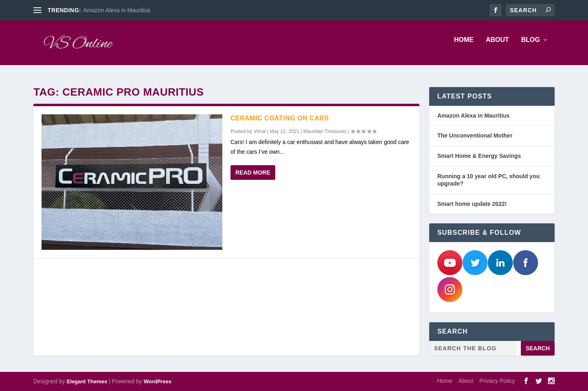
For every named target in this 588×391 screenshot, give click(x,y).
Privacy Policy (497, 381)
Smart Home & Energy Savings (479, 156)
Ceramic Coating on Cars (280, 118)
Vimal (260, 131)
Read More (253, 173)
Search (538, 348)
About (497, 46)
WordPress (158, 381)
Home (464, 46)
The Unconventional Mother (475, 136)
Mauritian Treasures (325, 131)
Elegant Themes (87, 381)
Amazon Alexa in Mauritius (117, 10)
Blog (531, 46)
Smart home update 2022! (472, 204)
